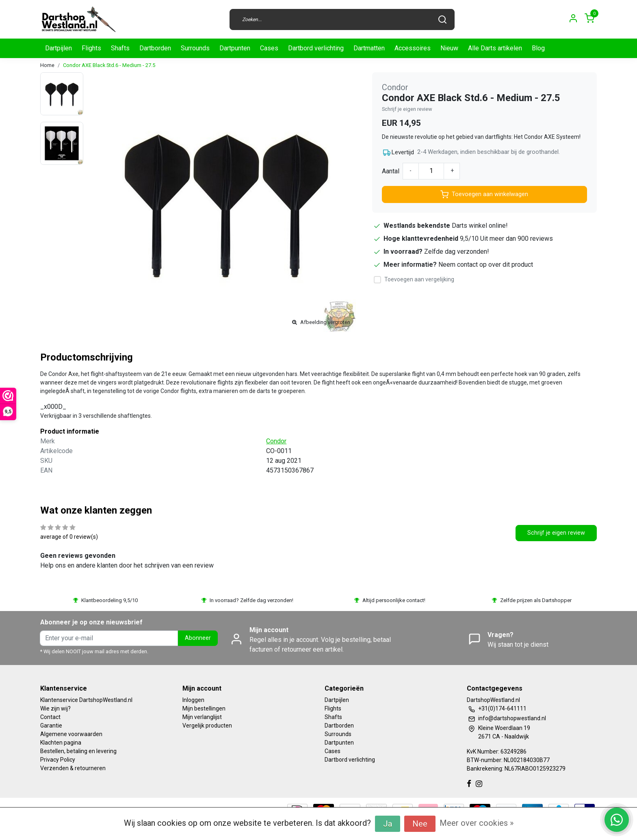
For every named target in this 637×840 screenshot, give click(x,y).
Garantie (51, 726)
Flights (91, 48)
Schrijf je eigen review (407, 109)
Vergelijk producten (207, 726)
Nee (420, 824)
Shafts (120, 48)
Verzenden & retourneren (73, 768)
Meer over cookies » (477, 823)
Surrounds (195, 48)
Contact (50, 717)
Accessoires (413, 48)
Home (47, 65)
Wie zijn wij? (55, 708)
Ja (388, 824)
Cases (269, 48)
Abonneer (198, 638)
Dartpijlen (58, 48)
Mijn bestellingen (204, 708)
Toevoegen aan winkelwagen (484, 194)
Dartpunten (235, 48)
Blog (538, 48)
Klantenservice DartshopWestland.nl (86, 700)
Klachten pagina (61, 743)
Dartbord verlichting (316, 48)
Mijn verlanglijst (202, 717)
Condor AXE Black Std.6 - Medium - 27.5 (109, 65)
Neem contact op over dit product (486, 265)
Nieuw (449, 48)
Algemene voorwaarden (71, 734)
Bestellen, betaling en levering (78, 751)
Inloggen (193, 700)
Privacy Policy (58, 760)
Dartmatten (369, 48)
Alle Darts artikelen (495, 48)
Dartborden (155, 48)
